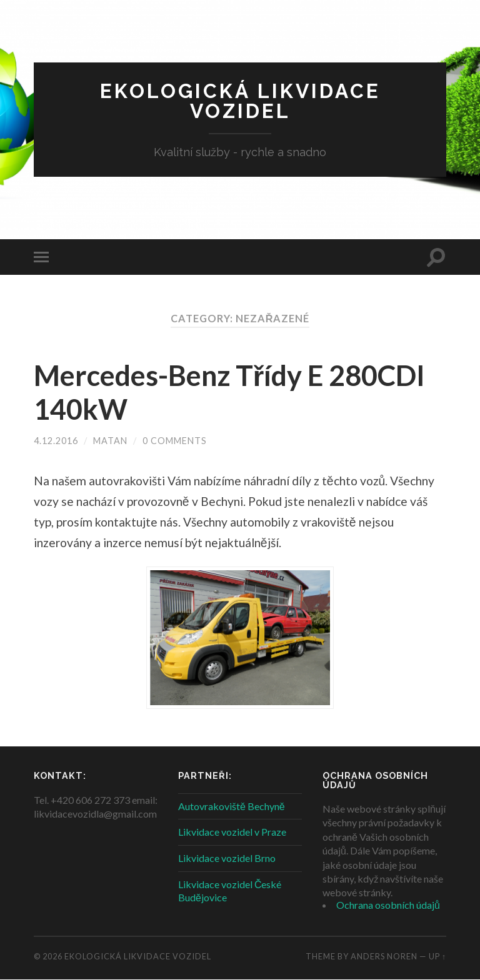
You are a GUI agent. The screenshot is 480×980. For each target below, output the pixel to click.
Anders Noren (384, 956)
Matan (110, 441)
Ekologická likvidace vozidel (240, 101)
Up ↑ (437, 956)
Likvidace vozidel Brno (227, 858)
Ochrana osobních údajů (388, 905)
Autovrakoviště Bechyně (232, 806)
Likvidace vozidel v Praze (232, 832)
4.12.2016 (56, 441)
